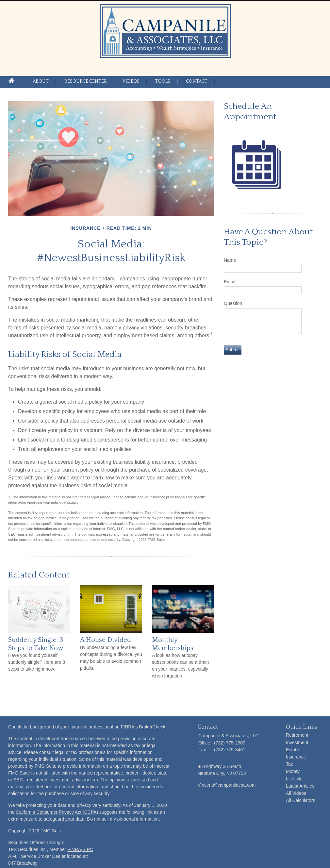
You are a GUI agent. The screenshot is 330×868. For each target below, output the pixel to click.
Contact (197, 81)
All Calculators (300, 800)
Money (293, 771)
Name (230, 260)
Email (230, 282)
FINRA (74, 849)
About (41, 81)
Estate (292, 750)
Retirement (297, 735)
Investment (297, 743)
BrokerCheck (152, 727)
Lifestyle (294, 779)
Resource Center (86, 81)
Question (233, 303)
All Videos (296, 793)
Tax (289, 764)
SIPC (88, 849)
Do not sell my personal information (123, 819)
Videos (131, 81)
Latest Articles (300, 786)
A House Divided (106, 640)
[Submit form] (233, 350)
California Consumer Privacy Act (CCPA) (57, 812)
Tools (163, 81)
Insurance (296, 757)
